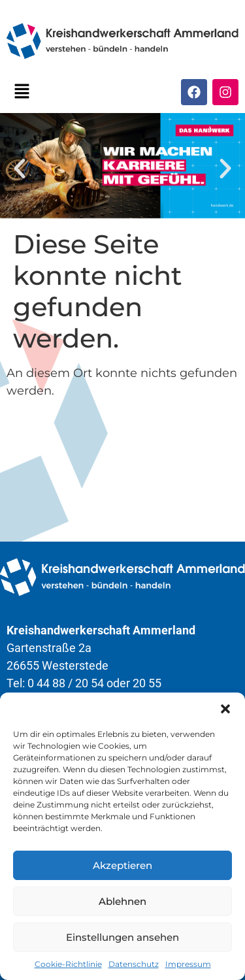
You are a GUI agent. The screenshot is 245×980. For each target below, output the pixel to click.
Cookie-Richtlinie (68, 964)
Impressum (188, 964)
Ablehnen (122, 901)
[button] (225, 709)
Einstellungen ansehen (122, 937)
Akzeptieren (122, 865)
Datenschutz (134, 964)
